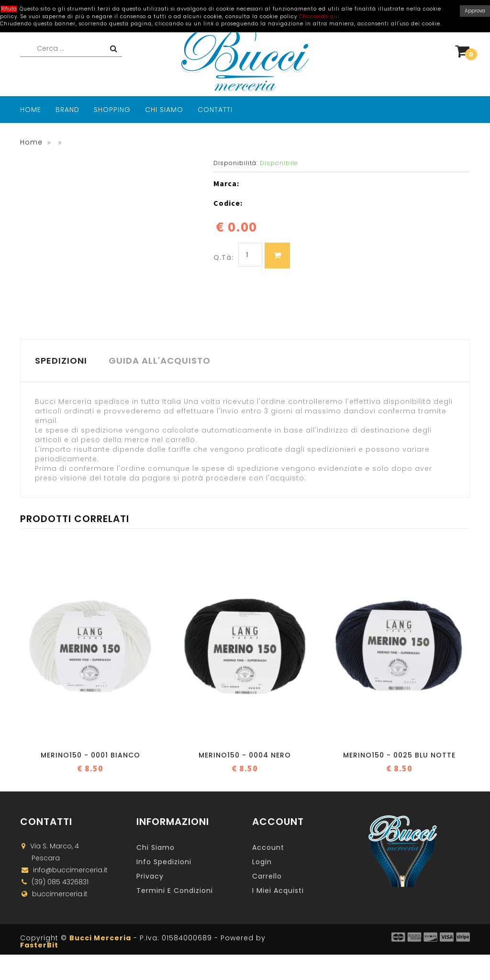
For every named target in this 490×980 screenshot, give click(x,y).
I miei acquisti (278, 891)
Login (262, 863)
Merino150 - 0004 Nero (245, 756)
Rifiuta (9, 9)
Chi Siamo (164, 110)
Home (31, 110)
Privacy (150, 877)
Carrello (267, 877)
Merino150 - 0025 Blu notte (399, 756)
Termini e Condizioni (175, 891)
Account (268, 848)
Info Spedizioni (164, 863)
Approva (475, 11)
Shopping (112, 110)
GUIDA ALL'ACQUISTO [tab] (162, 361)
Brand (67, 110)
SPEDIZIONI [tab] (61, 361)
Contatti (215, 110)
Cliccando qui (319, 17)
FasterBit (39, 946)
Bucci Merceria (100, 939)
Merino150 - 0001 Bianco (90, 756)
